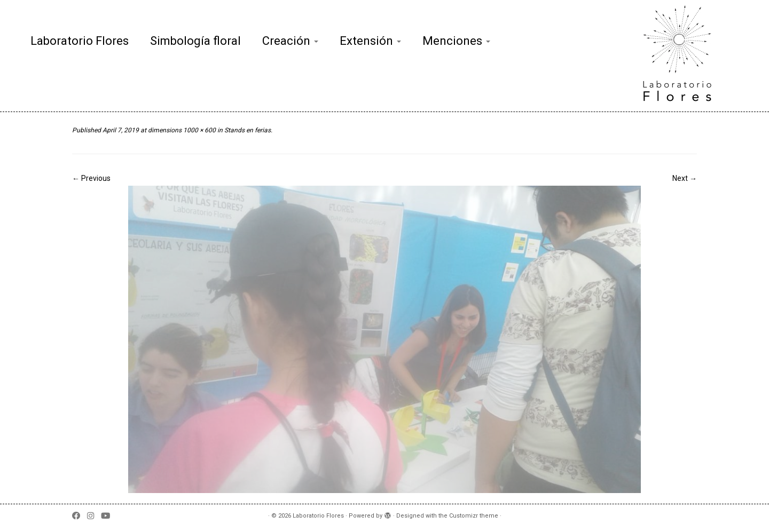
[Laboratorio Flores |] (680, 56)
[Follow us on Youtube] (109, 516)
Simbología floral (195, 41)
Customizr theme (474, 516)
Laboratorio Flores (80, 41)
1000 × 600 (199, 130)
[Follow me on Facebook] (80, 516)
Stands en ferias (247, 130)
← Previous (91, 178)
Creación (290, 41)
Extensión (370, 41)
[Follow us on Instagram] (94, 516)
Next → (685, 178)
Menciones (456, 41)
